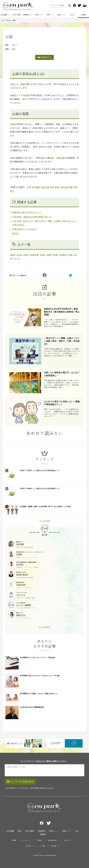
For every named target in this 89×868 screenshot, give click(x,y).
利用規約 (40, 840)
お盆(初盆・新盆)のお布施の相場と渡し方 (32, 217)
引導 (29, 187)
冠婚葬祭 (42, 831)
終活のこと (39, 15)
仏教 (41, 158)
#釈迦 (13, 255)
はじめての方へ (27, 840)
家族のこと (61, 15)
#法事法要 (34, 255)
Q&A (77, 831)
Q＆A (72, 15)
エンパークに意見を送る (20, 782)
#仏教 (19, 255)
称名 (52, 187)
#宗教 (55, 255)
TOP (3, 20)
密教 (71, 187)
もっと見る (44, 521)
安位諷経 (36, 187)
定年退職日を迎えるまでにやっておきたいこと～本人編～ (40, 676)
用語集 (83, 15)
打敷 (43, 187)
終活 (19, 831)
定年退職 (10, 831)
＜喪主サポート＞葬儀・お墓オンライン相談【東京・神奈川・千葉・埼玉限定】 (62, 341)
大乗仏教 (60, 158)
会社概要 (14, 840)
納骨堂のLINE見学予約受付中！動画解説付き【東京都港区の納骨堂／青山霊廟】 (62, 312)
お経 (12, 84)
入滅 (35, 169)
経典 (27, 95)
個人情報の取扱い (53, 840)
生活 (64, 124)
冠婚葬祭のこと (28, 15)
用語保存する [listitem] (44, 57)
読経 (48, 187)
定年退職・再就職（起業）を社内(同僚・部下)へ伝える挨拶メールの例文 (45, 507)
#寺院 (25, 255)
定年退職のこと (6, 15)
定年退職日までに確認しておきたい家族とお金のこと (39, 694)
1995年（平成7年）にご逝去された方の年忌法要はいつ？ (40, 470)
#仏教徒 (62, 255)
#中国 (70, 255)
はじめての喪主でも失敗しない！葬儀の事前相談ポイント (62, 403)
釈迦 (22, 84)
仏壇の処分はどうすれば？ (25, 229)
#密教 (49, 255)
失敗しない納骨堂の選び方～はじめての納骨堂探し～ (62, 374)
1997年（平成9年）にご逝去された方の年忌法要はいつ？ (40, 488)
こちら (49, 788)
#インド (17, 259)
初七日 (15, 233)
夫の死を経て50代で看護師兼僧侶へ (32, 707)
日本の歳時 (17, 15)
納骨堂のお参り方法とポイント (27, 212)
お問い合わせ (68, 840)
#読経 (42, 255)
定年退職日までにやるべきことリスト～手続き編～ (38, 658)
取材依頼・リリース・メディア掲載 (35, 846)
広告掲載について (56, 846)
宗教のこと (50, 15)
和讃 (77, 147)
